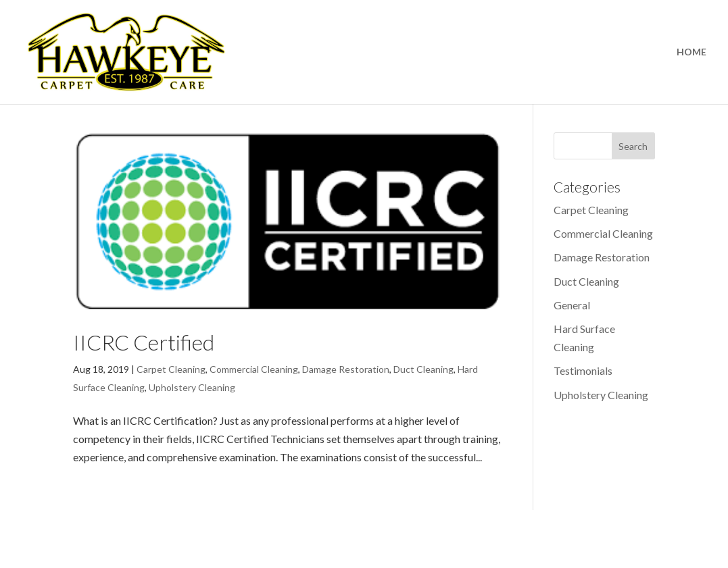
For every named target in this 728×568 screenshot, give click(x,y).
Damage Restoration (346, 369)
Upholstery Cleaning (192, 387)
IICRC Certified (144, 342)
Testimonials (583, 370)
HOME (691, 52)
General (572, 305)
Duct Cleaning (423, 369)
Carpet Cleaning (171, 369)
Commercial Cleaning (254, 369)
